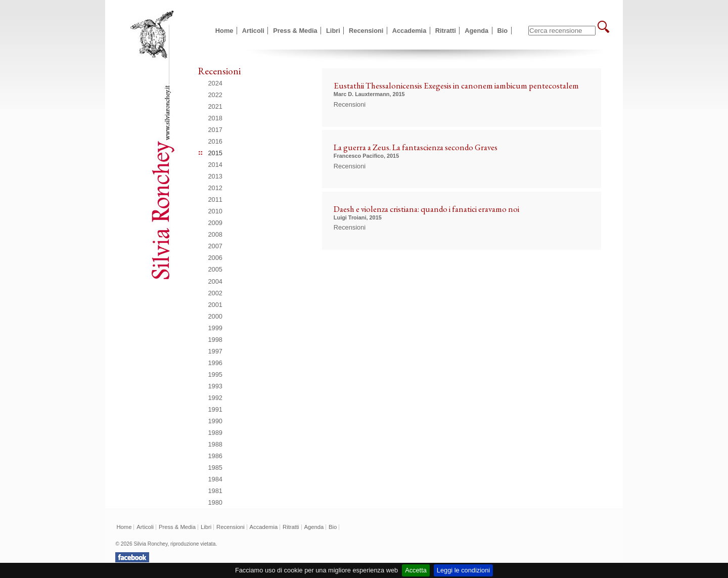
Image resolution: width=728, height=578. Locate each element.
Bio (503, 31)
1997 (215, 351)
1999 (215, 328)
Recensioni (366, 31)
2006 (215, 258)
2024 (215, 83)
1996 (215, 363)
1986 (215, 456)
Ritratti (446, 31)
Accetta (416, 570)
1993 (215, 386)
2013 (215, 176)
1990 (215, 421)
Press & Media (295, 31)
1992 (215, 398)
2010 (215, 211)
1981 (215, 491)
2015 (215, 153)
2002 (215, 293)
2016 (215, 141)
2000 (215, 316)
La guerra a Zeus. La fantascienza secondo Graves (416, 147)
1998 (215, 340)
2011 (215, 199)
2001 (215, 305)
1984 (215, 479)
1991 (215, 409)
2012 (215, 188)
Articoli (253, 31)
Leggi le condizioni (463, 570)
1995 (215, 374)
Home (224, 31)
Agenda (476, 31)
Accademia (409, 31)
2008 (215, 234)
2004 (215, 281)
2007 (215, 246)
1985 (215, 468)
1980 (215, 502)
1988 (215, 444)
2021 (215, 106)
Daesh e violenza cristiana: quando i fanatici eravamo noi (426, 209)
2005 (215, 269)
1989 (215, 433)
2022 (215, 95)
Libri (333, 31)
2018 (215, 118)
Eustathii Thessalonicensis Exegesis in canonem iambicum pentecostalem (456, 85)
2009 (215, 223)
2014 (215, 165)
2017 (215, 130)
